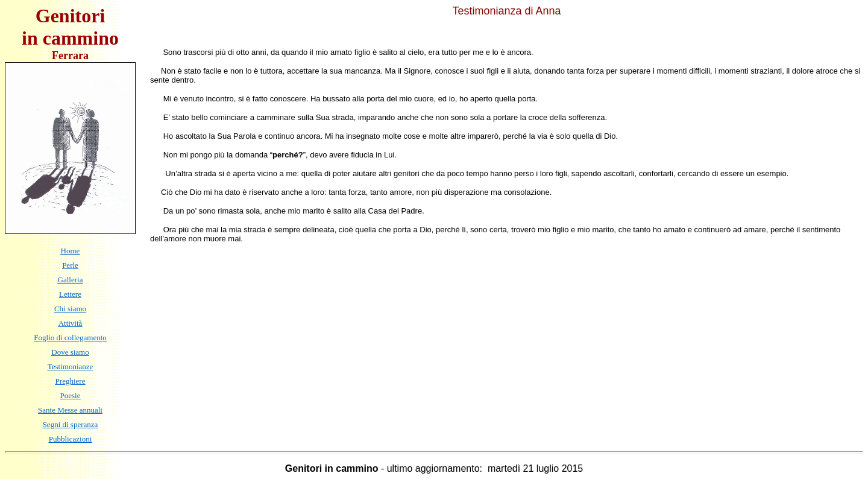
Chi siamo (70, 309)
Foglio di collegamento (70, 338)
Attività (71, 323)
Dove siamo (70, 352)
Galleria (71, 280)
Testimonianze (71, 366)
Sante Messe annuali (70, 410)
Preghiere (71, 381)
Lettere (70, 294)
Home (71, 251)
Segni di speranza (71, 424)
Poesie (71, 395)
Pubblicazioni (71, 439)
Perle (70, 265)
